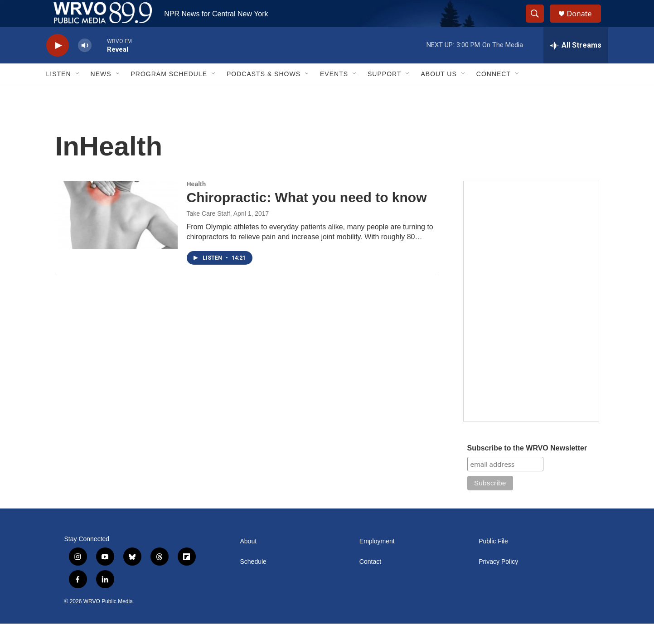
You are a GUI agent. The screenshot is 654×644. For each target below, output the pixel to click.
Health (196, 204)
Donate (585, 24)
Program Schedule (169, 94)
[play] (58, 66)
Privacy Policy (498, 582)
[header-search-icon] (539, 24)
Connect (494, 94)
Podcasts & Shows (264, 94)
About (249, 562)
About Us (438, 94)
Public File (493, 562)
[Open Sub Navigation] (78, 94)
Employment (377, 562)
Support (384, 94)
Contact (370, 582)
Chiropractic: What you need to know (307, 218)
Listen (59, 94)
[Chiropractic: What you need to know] (116, 235)
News (101, 94)
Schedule (253, 582)
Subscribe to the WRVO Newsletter (527, 468)
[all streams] (576, 66)
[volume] (85, 66)
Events (334, 94)
